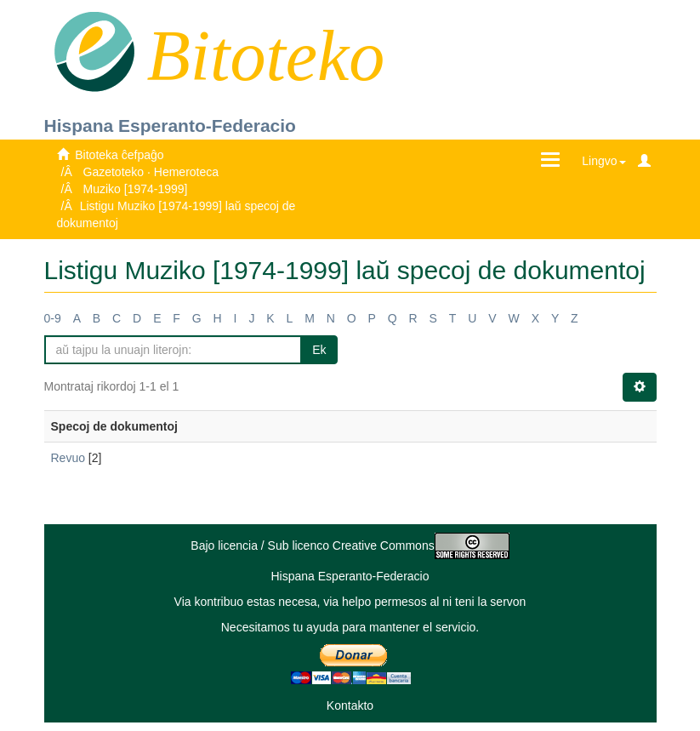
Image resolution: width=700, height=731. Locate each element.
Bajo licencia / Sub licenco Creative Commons (350, 545)
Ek (319, 350)
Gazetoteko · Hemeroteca (151, 172)
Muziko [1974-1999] (136, 189)
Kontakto (350, 705)
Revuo (68, 458)
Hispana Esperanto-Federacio (170, 126)
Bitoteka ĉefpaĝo (119, 155)
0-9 (53, 318)
